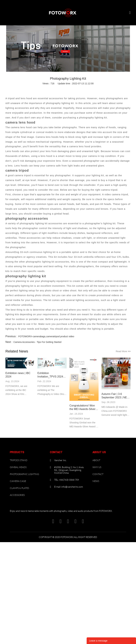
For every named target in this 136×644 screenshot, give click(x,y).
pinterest (67, 89)
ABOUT (96, 460)
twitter (60, 89)
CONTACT (98, 474)
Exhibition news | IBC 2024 (18, 375)
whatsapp (82, 89)
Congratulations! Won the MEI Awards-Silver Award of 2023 (82, 407)
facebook (45, 89)
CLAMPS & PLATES (19, 488)
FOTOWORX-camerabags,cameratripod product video (46, 336)
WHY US (97, 467)
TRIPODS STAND (19, 460)
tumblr (89, 89)
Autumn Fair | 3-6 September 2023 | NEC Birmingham (115, 396)
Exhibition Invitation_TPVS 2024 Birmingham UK (50, 375)
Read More (123, 351)
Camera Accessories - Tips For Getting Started (37, 342)
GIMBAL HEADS (18, 467)
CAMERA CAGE (18, 481)
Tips (33, 55)
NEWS (96, 481)
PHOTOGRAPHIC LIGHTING (24, 474)
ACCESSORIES (17, 495)
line (74, 89)
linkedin (53, 89)
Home (24, 55)
